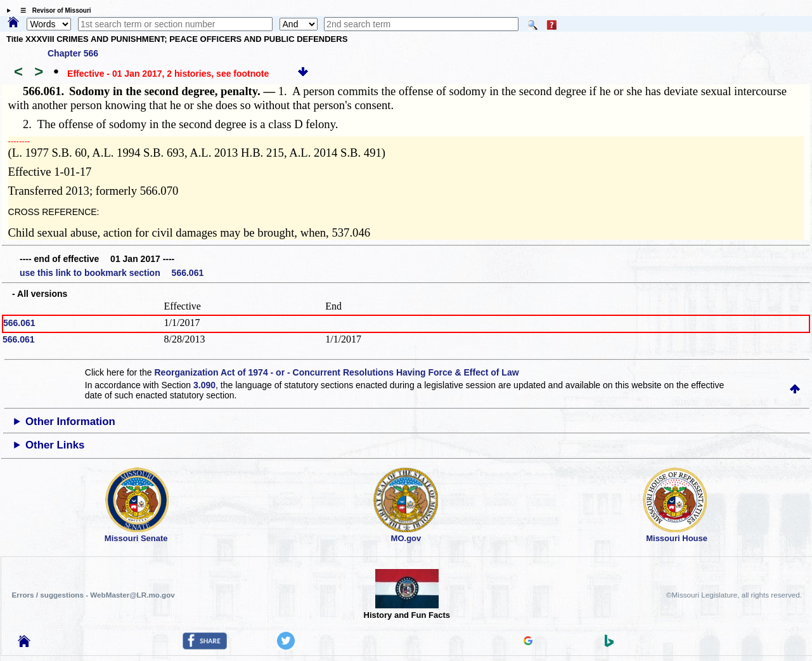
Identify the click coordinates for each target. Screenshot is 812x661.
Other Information (70, 422)
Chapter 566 (73, 53)
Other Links (55, 445)
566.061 (19, 323)
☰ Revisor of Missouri (53, 10)
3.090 (204, 385)
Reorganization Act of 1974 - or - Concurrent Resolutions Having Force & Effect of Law (336, 372)
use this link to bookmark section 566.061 (112, 273)
